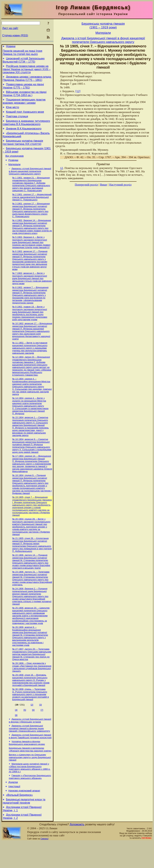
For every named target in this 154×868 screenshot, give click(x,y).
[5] (25, 730)
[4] (16, 730)
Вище (104, 185)
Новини (11, 47)
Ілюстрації (14, 810)
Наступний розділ (120, 185)
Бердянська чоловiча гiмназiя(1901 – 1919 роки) (103, 25)
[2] (32, 725)
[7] (42, 730)
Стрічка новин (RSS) (15, 35)
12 (61, 168)
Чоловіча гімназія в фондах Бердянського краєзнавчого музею (27, 764)
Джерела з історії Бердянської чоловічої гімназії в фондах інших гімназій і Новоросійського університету (29, 749)
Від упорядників (15, 165)
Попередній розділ (86, 185)
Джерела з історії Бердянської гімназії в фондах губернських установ (30, 741)
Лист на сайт (10, 28)
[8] (16, 735)
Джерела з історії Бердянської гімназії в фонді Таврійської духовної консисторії (30, 757)
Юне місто (12, 112)
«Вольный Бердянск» (19, 820)
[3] (40, 725)
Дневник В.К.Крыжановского (24, 135)
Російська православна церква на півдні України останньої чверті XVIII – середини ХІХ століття (27, 71)
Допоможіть (77, 851)
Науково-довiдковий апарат (24, 815)
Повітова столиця (17, 122)
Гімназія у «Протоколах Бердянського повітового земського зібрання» (30, 800)
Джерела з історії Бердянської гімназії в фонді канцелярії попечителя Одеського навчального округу (30, 181)
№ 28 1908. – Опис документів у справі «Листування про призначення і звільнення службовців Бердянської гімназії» (32, 687)
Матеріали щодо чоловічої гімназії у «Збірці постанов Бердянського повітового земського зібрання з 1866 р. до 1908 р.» (30, 790)
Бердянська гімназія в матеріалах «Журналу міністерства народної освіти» (30, 771)
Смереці (44, 865)
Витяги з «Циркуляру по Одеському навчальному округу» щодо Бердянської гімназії (30, 779)
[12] (78, 91)
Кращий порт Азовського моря (25, 117)
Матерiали (15, 174)
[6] (33, 730)
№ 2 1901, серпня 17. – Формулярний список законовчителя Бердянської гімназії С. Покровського (32, 208)
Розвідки (13, 169)
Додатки (13, 806)
